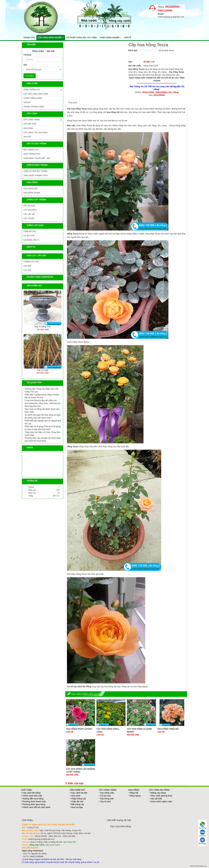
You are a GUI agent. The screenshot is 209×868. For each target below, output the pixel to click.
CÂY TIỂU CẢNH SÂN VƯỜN (36, 94)
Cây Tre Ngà (43, 370)
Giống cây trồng (158, 793)
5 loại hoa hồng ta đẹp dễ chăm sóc (41, 400)
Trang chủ (29, 38)
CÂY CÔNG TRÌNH (32, 120)
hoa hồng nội (113, 112)
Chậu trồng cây (79, 799)
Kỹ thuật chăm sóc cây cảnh (82, 38)
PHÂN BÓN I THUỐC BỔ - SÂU (37, 158)
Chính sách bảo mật (32, 796)
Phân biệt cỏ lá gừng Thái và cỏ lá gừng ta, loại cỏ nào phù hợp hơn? (43, 428)
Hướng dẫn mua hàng (33, 799)
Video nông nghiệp (110, 38)
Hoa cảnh (76, 796)
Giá (25, 65)
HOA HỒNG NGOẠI (32, 193)
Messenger (202, 841)
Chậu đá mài (77, 801)
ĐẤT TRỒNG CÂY (31, 150)
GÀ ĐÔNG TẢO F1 (31, 240)
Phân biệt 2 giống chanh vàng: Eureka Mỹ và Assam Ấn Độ (42, 396)
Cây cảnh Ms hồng (31, 793)
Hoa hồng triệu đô (168, 729)
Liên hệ (127, 38)
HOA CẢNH (28, 128)
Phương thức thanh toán (34, 801)
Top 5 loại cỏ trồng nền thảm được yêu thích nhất (42, 411)
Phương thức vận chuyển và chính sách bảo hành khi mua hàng (43, 439)
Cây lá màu (105, 801)
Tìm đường (202, 825)
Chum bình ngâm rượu (161, 801)
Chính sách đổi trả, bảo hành (36, 807)
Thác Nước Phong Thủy (36, 175)
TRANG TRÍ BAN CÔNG (34, 107)
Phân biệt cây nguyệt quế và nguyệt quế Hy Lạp (43, 422)
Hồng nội (134, 793)
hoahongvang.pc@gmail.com (171, 17)
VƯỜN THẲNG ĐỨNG (33, 98)
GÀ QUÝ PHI (29, 236)
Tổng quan (73, 103)
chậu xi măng (36, 842)
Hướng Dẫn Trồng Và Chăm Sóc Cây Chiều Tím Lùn (41, 390)
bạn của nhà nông (121, 826)
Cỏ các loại (105, 796)
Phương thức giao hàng (34, 804)
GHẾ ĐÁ (27, 102)
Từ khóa (27, 55)
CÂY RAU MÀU (30, 210)
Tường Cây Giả (31, 262)
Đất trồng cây (78, 804)
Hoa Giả (27, 266)
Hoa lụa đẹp (77, 807)
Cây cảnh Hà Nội (79, 793)
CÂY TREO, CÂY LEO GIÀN (35, 133)
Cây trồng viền (107, 793)
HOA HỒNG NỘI (31, 188)
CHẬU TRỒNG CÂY (32, 90)
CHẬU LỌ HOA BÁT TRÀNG (36, 171)
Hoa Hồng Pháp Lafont (79, 729)
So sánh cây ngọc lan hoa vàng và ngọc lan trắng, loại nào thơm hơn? (43, 416)
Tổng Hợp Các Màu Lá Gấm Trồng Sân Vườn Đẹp (42, 434)
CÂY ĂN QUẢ (29, 206)
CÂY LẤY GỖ (29, 214)
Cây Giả (27, 270)
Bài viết (51, 51)
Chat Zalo (202, 833)
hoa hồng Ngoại (140, 687)
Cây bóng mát (107, 799)
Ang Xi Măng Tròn (42, 327)
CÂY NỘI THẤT (30, 124)
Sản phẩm (39, 51)
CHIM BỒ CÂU (30, 231)
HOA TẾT (27, 137)
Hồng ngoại (135, 796)
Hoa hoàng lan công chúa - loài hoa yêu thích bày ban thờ (43, 405)
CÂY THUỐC (29, 218)
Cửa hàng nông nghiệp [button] (51, 38)
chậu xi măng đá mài (53, 842)
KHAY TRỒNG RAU (32, 154)
